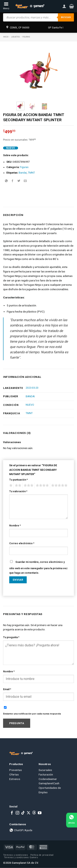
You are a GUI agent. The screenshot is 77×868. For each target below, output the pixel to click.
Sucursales (45, 770)
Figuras (26, 37)
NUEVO (30, 405)
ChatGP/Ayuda (21, 830)
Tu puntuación (18, 480)
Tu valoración (18, 491)
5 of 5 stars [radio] (59, 485)
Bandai (23, 173)
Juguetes (15, 37)
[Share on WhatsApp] (6, 181)
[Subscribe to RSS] (34, 813)
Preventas (16, 770)
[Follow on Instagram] (17, 813)
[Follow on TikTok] (23, 813)
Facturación (46, 774)
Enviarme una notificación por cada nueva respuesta (32, 714)
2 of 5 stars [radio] (17, 485)
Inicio (6, 37)
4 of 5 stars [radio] (42, 485)
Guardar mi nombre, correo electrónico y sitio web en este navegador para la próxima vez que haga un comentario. (38, 567)
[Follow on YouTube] (40, 813)
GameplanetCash (49, 783)
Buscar (66, 17)
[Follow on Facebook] (12, 813)
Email (7, 689)
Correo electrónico (22, 543)
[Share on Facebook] (13, 181)
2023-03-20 (32, 388)
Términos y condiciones (16, 855)
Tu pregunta (11, 637)
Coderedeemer (48, 779)
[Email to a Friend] (25, 181)
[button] (72, 6)
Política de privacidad (42, 855)
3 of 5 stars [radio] (28, 485)
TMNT (31, 173)
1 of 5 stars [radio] (10, 485)
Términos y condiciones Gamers (21, 857)
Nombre (15, 526)
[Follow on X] (29, 813)
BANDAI (30, 396)
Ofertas (14, 774)
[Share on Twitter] (19, 181)
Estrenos (15, 779)
